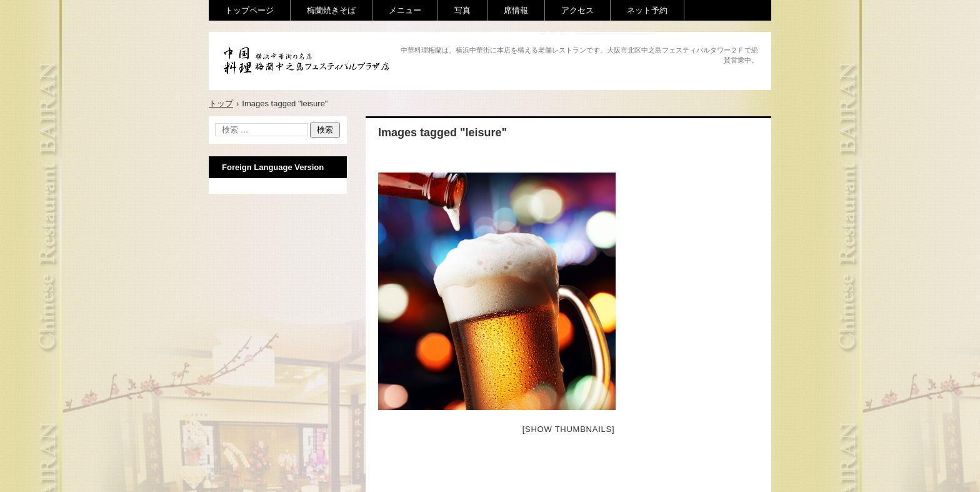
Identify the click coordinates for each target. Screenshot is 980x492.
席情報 (516, 10)
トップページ (249, 10)
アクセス (577, 10)
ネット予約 (647, 10)
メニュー (405, 10)
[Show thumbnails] (569, 429)
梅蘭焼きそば (331, 10)
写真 (462, 10)
